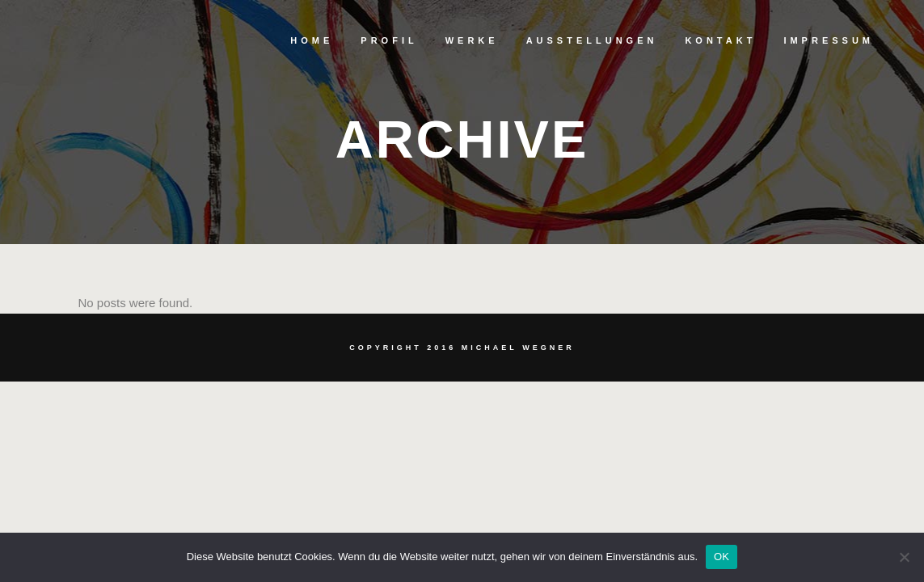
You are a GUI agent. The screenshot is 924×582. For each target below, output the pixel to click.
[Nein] (904, 557)
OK (721, 557)
